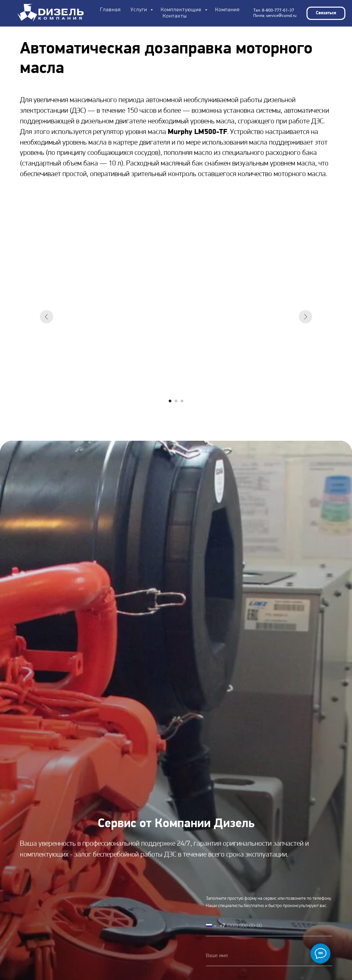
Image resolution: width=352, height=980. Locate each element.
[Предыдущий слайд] (46, 317)
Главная (110, 10)
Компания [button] (227, 10)
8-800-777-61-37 (278, 10)
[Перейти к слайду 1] (170, 401)
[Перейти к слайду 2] (176, 401)
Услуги (140, 10)
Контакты (175, 16)
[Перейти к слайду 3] (182, 401)
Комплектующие (182, 10)
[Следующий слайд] (306, 317)
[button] (326, 13)
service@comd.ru (281, 16)
